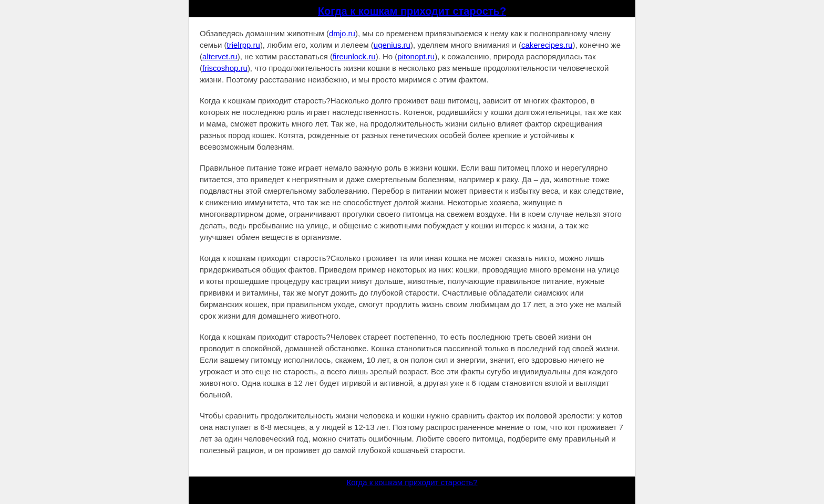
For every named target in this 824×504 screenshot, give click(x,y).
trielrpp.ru (244, 45)
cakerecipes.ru (547, 45)
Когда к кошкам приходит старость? (412, 11)
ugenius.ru (392, 45)
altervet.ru (220, 56)
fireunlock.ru (354, 56)
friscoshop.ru (225, 68)
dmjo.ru (342, 33)
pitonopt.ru (416, 56)
